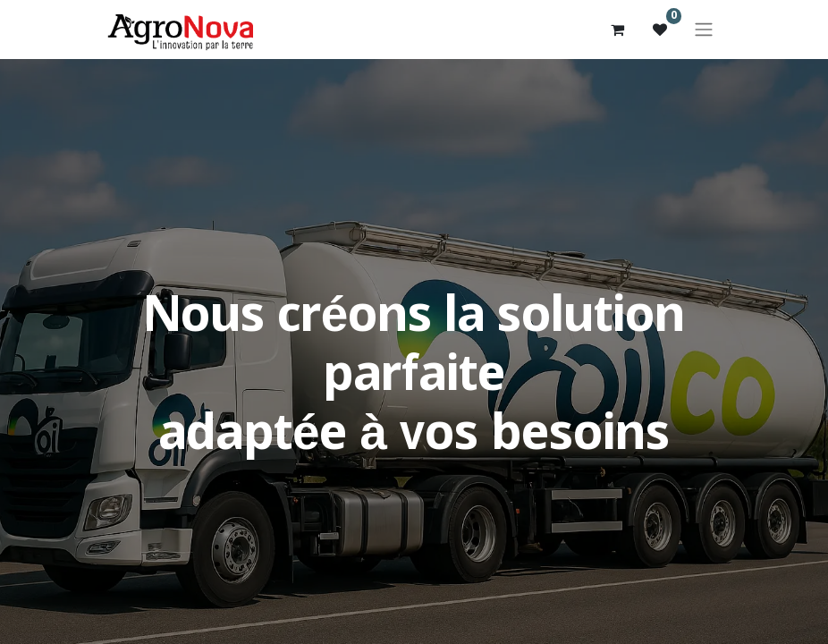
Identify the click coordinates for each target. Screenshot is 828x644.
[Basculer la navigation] (704, 30)
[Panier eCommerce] (617, 30)
